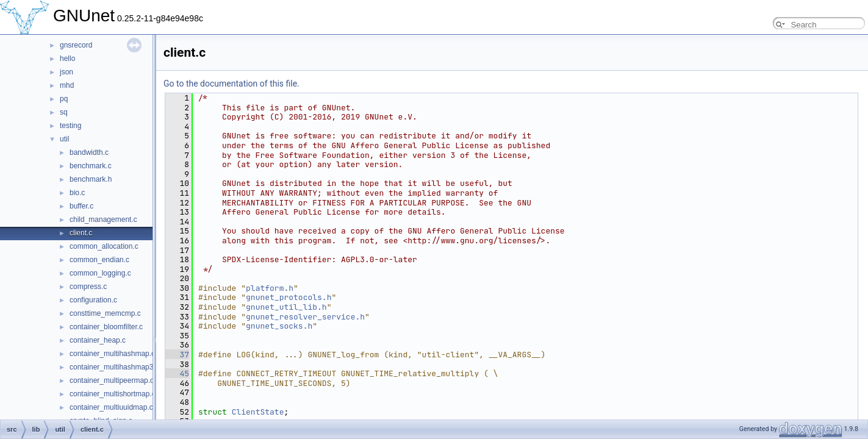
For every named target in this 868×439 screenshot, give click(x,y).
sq (64, 112)
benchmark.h (91, 179)
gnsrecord (76, 45)
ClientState (258, 412)
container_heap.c (98, 340)
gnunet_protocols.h (289, 297)
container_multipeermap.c (112, 380)
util (64, 139)
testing (70, 126)
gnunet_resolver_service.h (305, 317)
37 (177, 355)
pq (64, 99)
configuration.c (93, 300)
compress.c (88, 287)
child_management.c (103, 220)
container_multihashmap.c (112, 354)
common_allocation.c (104, 246)
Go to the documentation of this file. (231, 84)
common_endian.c (99, 260)
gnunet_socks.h (279, 326)
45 (177, 373)
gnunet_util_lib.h (286, 307)
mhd (67, 85)
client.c (81, 233)
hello (67, 59)
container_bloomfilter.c (106, 327)
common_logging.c (100, 273)
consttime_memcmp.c (105, 313)
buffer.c (81, 206)
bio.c (77, 193)
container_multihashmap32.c (116, 367)
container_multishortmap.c (113, 394)
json (66, 72)
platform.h (270, 288)
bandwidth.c (89, 152)
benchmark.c (91, 166)
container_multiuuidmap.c (111, 407)
